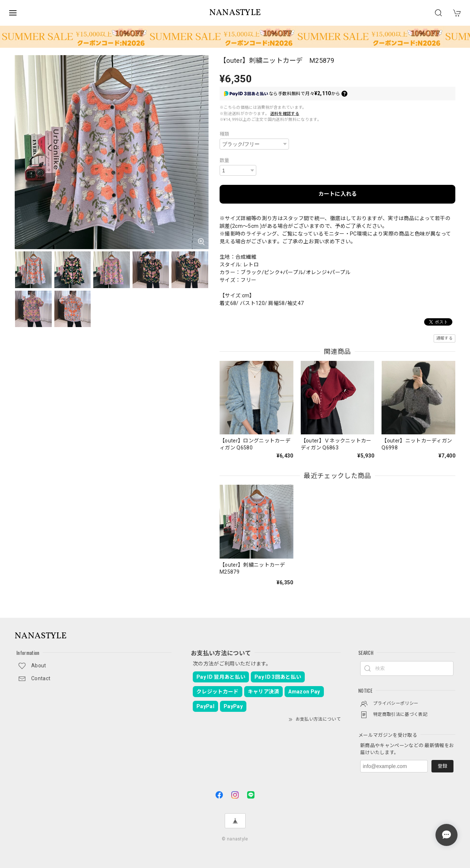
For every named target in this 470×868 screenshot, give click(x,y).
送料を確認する (285, 114)
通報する (444, 338)
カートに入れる (338, 194)
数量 (225, 160)
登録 (442, 766)
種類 (225, 134)
